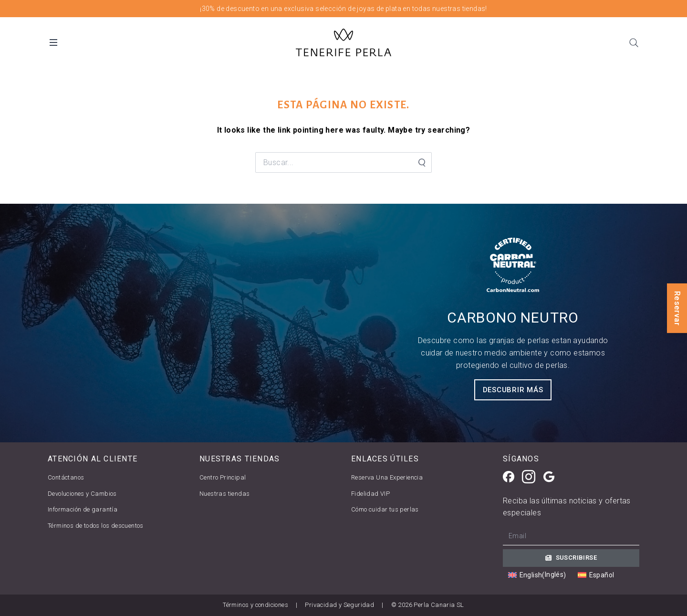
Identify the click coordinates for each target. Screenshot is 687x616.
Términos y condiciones (255, 605)
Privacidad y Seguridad (339, 605)
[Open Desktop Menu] (53, 42)
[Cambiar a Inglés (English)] (537, 575)
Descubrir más (513, 390)
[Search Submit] (421, 163)
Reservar (677, 308)
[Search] (634, 42)
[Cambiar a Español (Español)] (596, 575)
